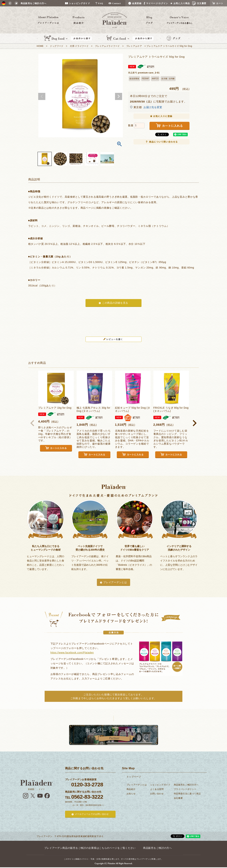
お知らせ (131, 794)
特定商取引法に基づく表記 (187, 794)
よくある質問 (157, 789)
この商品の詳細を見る (115, 303)
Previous (42, 96)
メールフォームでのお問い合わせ (92, 814)
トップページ (134, 777)
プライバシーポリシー (185, 789)
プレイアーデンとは (115, 582)
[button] (33, 423)
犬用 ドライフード (79, 46)
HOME (40, 46)
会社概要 (178, 798)
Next (119, 96)
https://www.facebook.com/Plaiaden (72, 653)
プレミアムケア (134, 46)
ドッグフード (57, 46)
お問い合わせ (157, 794)
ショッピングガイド (160, 785)
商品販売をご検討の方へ (186, 785)
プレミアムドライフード (107, 46)
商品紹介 (131, 789)
